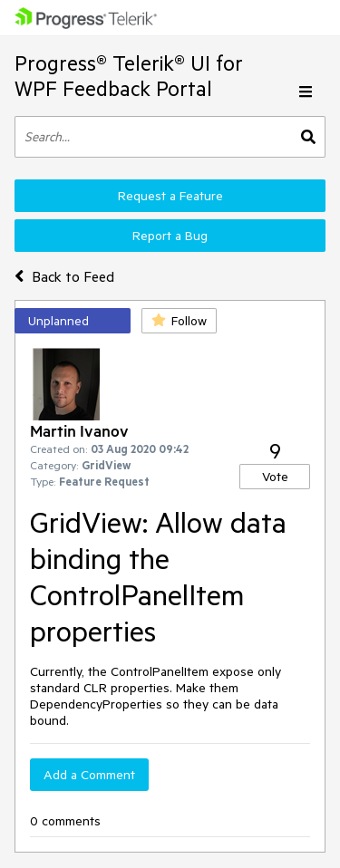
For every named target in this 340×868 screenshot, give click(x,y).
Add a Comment (89, 775)
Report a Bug (170, 236)
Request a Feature (170, 196)
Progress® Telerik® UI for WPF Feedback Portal (129, 76)
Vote (275, 477)
